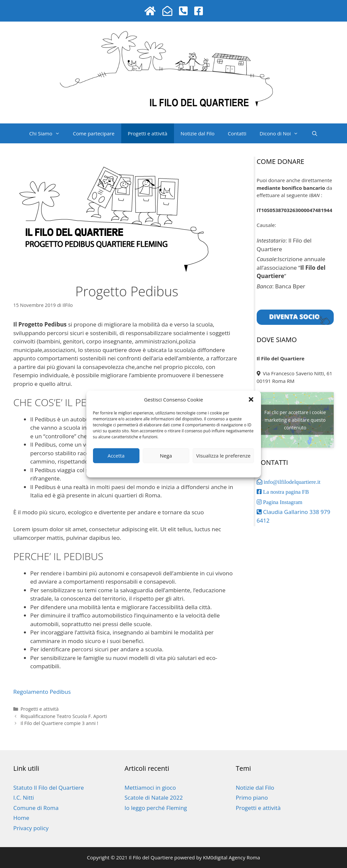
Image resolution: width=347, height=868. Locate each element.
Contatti (237, 133)
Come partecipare (94, 133)
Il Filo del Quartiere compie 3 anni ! (59, 723)
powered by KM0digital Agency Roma (217, 857)
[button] (251, 399)
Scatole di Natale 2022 (154, 797)
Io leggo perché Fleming (156, 808)
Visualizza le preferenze (223, 456)
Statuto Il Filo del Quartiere (49, 788)
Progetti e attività (148, 133)
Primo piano (252, 797)
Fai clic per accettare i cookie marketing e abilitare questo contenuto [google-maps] (295, 420)
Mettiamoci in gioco (150, 788)
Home (21, 818)
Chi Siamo (48, 133)
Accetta (116, 456)
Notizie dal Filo (198, 133)
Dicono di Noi (282, 133)
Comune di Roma (36, 808)
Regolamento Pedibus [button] (42, 692)
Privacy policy (159, 469)
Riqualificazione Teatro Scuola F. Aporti (64, 716)
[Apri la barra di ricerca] (315, 133)
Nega (166, 456)
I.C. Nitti (24, 797)
